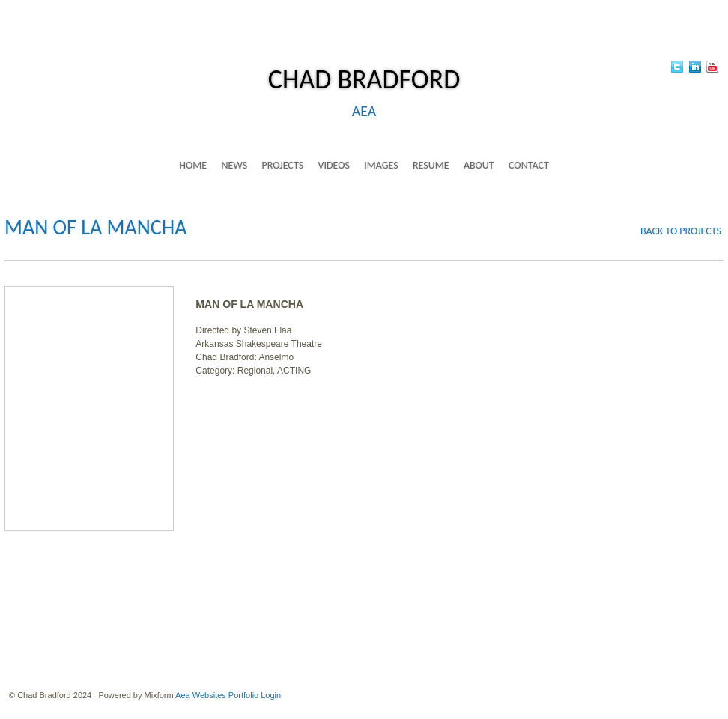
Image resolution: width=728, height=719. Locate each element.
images (381, 165)
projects (282, 165)
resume (431, 165)
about (479, 165)
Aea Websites (201, 695)
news (234, 165)
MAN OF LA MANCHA (95, 227)
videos (333, 165)
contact (529, 165)
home (193, 165)
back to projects (681, 231)
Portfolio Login (255, 695)
